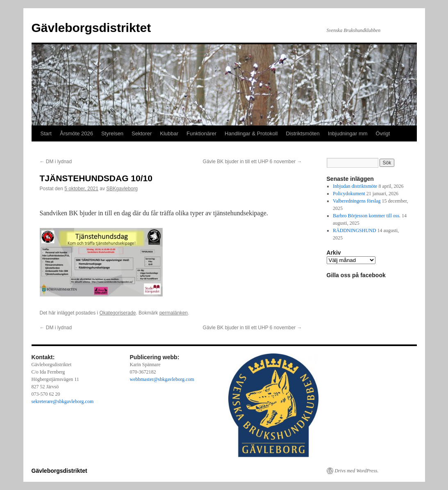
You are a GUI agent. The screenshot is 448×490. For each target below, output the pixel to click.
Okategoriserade (118, 313)
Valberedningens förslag (357, 201)
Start (46, 133)
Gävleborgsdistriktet (91, 28)
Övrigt (383, 133)
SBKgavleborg (122, 189)
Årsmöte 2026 (76, 133)
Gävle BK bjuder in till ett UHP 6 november (252, 162)
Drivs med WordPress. (357, 471)
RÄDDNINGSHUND (354, 230)
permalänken (174, 313)
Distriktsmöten (302, 133)
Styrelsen (112, 133)
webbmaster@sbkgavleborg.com (162, 379)
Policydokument (349, 194)
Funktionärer (201, 133)
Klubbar (169, 133)
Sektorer (142, 133)
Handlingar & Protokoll (251, 133)
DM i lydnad (56, 162)
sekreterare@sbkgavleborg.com (63, 401)
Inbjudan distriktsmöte (355, 186)
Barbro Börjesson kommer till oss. (367, 216)
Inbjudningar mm (348, 133)
